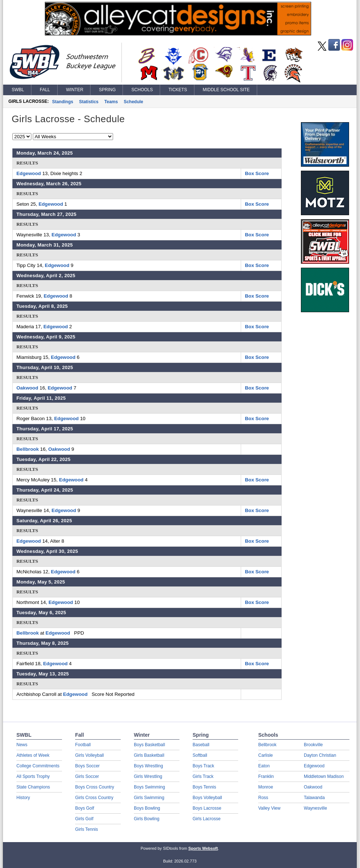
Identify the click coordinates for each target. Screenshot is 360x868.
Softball (200, 755)
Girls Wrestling (148, 776)
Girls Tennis (86, 829)
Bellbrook (28, 449)
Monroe (266, 787)
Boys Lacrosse (207, 808)
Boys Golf (85, 808)
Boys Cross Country (95, 787)
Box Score (257, 173)
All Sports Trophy (33, 776)
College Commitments (38, 766)
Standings (63, 102)
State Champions (33, 787)
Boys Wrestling (148, 766)
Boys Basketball (149, 745)
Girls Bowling (147, 819)
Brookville (313, 745)
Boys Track (203, 766)
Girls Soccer (87, 776)
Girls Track (203, 776)
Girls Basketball (149, 755)
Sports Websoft (203, 848)
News (22, 745)
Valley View (269, 808)
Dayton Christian (320, 755)
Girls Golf (84, 819)
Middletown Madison (324, 776)
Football (83, 745)
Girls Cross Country (94, 798)
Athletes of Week (33, 755)
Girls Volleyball (90, 755)
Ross (263, 798)
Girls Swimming (149, 798)
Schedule (133, 102)
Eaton (264, 766)
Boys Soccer (87, 766)
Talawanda (314, 798)
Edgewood (29, 173)
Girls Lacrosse (207, 819)
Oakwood (27, 388)
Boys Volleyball (207, 798)
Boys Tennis (204, 787)
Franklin (266, 776)
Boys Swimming (149, 787)
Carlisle (266, 755)
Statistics (89, 102)
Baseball (201, 745)
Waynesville (316, 808)
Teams (111, 102)
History (23, 798)
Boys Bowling (147, 808)
